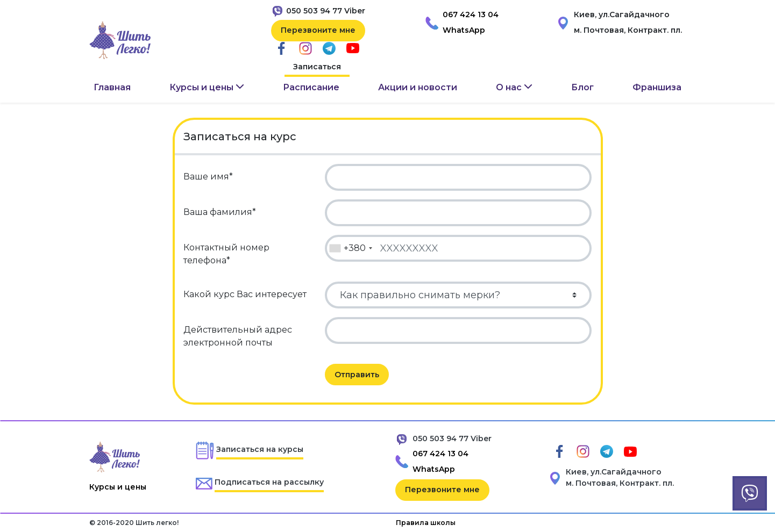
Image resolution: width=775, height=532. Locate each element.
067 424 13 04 (471, 15)
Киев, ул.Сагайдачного (622, 15)
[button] (207, 88)
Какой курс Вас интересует (245, 294)
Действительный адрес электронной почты (238, 336)
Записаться (317, 67)
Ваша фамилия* (220, 212)
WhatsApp (464, 30)
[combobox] (350, 248)
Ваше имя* (208, 177)
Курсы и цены (118, 487)
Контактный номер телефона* (226, 254)
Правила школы (426, 523)
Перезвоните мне (318, 30)
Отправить (357, 375)
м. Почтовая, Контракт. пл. (628, 30)
